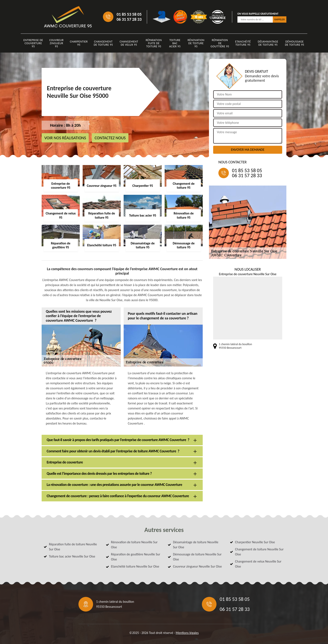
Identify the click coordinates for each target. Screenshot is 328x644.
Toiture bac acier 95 (175, 43)
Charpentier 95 (79, 43)
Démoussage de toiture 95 (295, 43)
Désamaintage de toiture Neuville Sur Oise (196, 545)
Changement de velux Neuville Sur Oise (258, 564)
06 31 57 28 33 (129, 19)
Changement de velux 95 (129, 43)
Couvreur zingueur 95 (57, 43)
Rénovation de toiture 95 (196, 43)
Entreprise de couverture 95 (33, 43)
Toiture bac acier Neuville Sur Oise (72, 556)
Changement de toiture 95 (103, 43)
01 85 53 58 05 (129, 14)
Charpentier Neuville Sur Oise (255, 542)
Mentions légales (187, 633)
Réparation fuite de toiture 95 (154, 43)
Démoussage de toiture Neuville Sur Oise (197, 557)
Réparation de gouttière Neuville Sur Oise (136, 557)
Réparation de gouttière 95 (220, 43)
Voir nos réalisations (65, 138)
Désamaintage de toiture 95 (268, 43)
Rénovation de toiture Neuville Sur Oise (134, 545)
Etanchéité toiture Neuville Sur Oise (135, 566)
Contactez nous (110, 138)
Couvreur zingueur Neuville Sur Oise (197, 566)
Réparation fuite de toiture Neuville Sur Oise (73, 547)
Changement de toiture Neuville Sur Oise (259, 552)
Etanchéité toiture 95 (243, 43)
